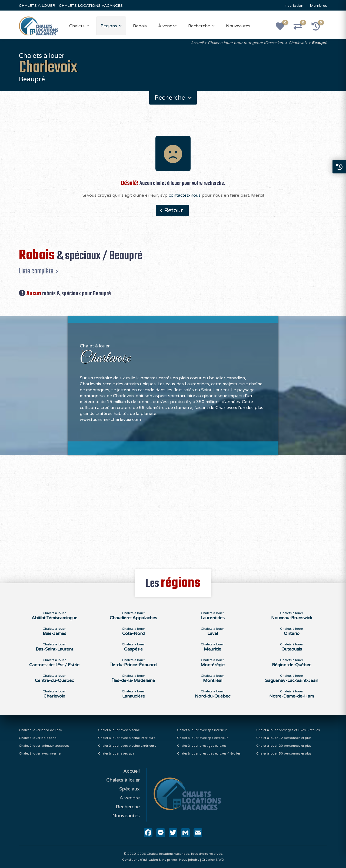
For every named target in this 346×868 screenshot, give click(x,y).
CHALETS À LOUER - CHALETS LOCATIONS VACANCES (71, 6)
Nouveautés (238, 26)
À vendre (167, 26)
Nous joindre (189, 860)
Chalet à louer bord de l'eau (41, 730)
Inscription (294, 6)
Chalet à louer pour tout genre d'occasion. (246, 43)
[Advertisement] (173, 509)
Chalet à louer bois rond (38, 738)
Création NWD (213, 860)
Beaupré (319, 43)
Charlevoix (298, 43)
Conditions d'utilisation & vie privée (149, 860)
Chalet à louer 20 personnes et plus (284, 746)
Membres (318, 6)
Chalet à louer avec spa (116, 753)
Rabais (140, 26)
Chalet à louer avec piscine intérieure (127, 738)
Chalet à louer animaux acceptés (44, 746)
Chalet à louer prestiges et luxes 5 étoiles (288, 730)
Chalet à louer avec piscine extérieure (127, 746)
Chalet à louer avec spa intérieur (202, 730)
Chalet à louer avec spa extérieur (202, 738)
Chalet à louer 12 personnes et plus (284, 738)
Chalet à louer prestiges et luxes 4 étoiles (209, 753)
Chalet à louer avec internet (40, 753)
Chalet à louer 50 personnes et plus (284, 753)
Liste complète (36, 271)
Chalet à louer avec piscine (119, 730)
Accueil (197, 43)
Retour (174, 210)
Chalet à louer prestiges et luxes (202, 746)
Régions (109, 26)
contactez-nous (185, 195)
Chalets (77, 26)
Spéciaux (129, 789)
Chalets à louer (123, 780)
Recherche (199, 26)
